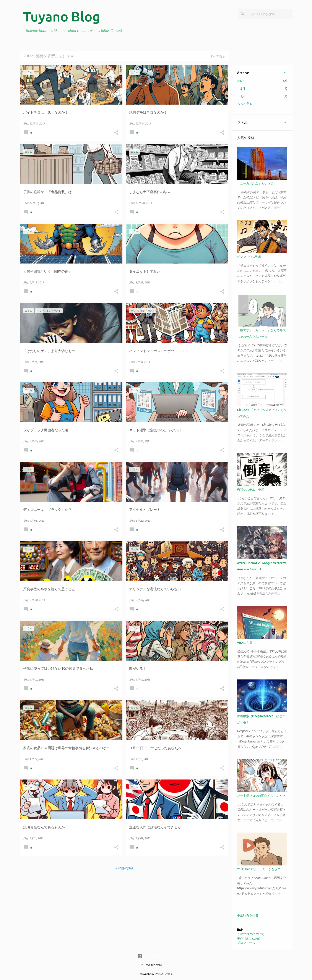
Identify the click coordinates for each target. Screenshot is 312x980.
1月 (243, 96)
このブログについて (251, 934)
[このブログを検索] (270, 14)
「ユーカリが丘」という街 (255, 183)
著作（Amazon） (249, 938)
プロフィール (246, 943)
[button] (116, 133)
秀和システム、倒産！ (252, 490)
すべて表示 (218, 56)
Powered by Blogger (156, 956)
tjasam (167, 965)
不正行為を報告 (248, 915)
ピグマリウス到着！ (251, 257)
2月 (243, 89)
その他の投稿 (124, 868)
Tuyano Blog (62, 16)
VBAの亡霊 (245, 643)
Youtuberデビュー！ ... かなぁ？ (259, 869)
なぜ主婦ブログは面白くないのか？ (261, 796)
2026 (241, 81)
